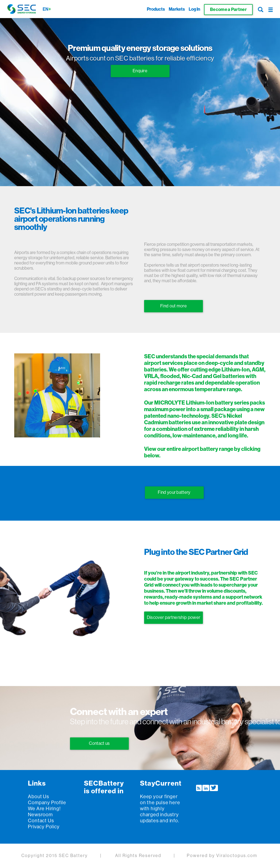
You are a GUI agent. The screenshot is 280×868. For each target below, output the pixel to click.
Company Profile (47, 803)
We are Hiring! (44, 809)
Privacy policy (44, 827)
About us (38, 797)
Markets (177, 9)
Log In (194, 9)
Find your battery (174, 492)
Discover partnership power (173, 618)
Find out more (173, 306)
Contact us (99, 743)
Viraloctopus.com (237, 856)
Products (156, 9)
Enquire (140, 71)
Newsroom (40, 815)
